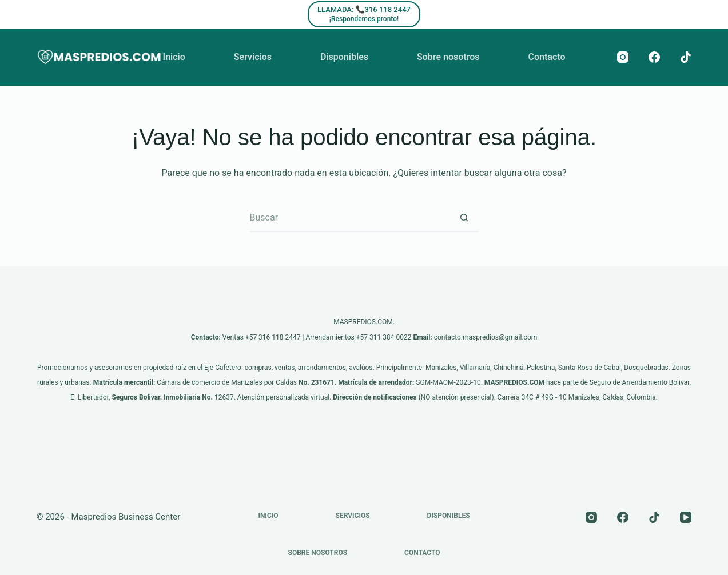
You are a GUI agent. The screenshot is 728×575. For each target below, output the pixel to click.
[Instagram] (623, 57)
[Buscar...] (350, 218)
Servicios (253, 57)
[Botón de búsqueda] (464, 218)
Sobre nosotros (448, 57)
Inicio (174, 57)
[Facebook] (654, 57)
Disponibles (344, 57)
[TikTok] (686, 57)
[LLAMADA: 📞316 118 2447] (364, 14)
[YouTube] (686, 517)
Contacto (546, 57)
